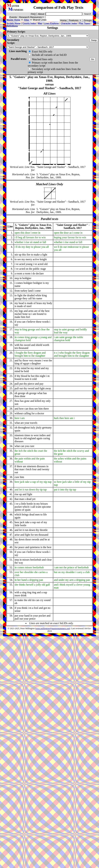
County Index (29, 23)
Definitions (12, 26)
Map (40, 23)
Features (75, 20)
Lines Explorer (51, 23)
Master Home (13, 20)
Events (13, 17)
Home (63, 20)
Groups (88, 20)
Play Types (84, 23)
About (41, 14)
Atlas (26, 20)
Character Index (69, 23)
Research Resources (32, 17)
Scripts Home (14, 23)
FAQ (33, 14)
